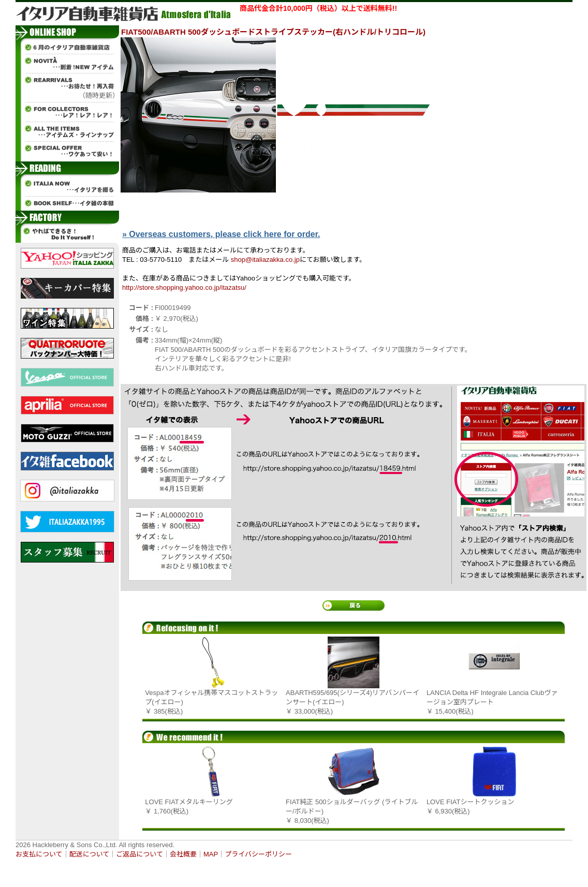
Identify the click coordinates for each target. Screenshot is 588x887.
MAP (211, 854)
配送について (90, 854)
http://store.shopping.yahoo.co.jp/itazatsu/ (184, 287)
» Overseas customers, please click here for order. (221, 234)
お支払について (39, 854)
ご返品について (139, 854)
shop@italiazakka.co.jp (265, 260)
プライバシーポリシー (258, 854)
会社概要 (183, 854)
